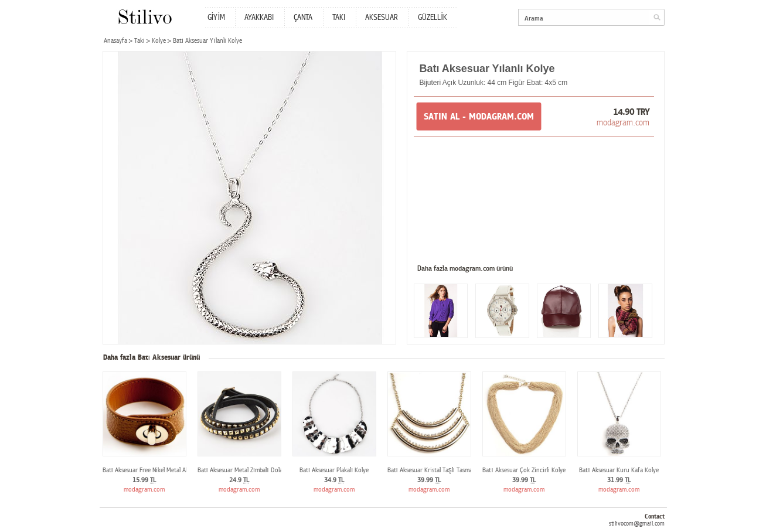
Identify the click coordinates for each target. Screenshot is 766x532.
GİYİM (217, 18)
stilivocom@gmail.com (637, 524)
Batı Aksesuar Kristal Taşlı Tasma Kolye (438, 470)
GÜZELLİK (433, 18)
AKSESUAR (382, 18)
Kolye (159, 41)
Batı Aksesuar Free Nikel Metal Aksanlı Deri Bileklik (168, 470)
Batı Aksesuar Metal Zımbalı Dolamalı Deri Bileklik (262, 470)
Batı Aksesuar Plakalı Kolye (334, 470)
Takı (139, 41)
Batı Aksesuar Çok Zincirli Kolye (524, 470)
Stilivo (144, 17)
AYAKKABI (259, 18)
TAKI (339, 18)
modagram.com (623, 122)
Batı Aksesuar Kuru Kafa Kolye (619, 470)
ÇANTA (303, 18)
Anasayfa (115, 41)
